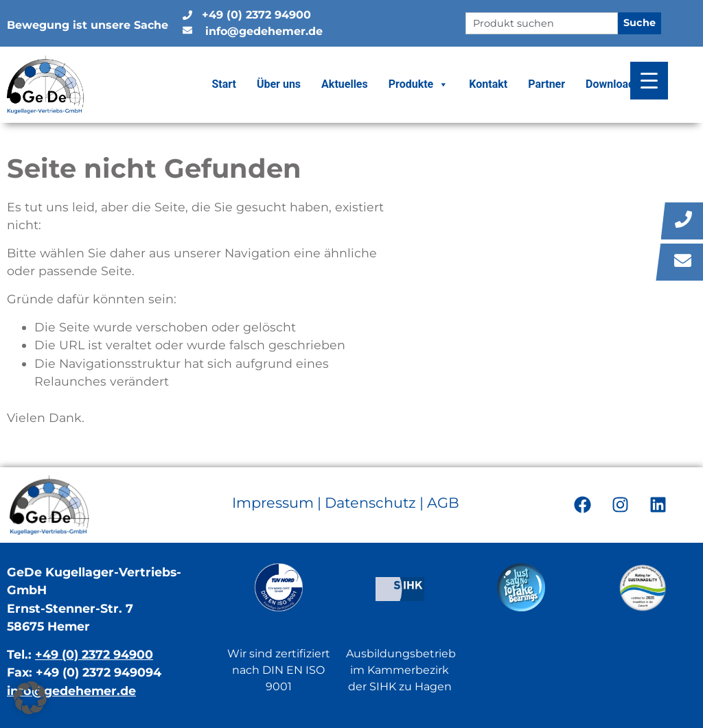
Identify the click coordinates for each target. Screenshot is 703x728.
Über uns (279, 84)
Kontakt (488, 84)
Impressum (273, 503)
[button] (30, 698)
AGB (443, 503)
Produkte (419, 84)
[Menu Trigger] (649, 81)
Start (224, 84)
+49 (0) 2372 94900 (94, 654)
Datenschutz (370, 503)
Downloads (613, 84)
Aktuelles (345, 84)
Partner (546, 84)
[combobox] (541, 23)
